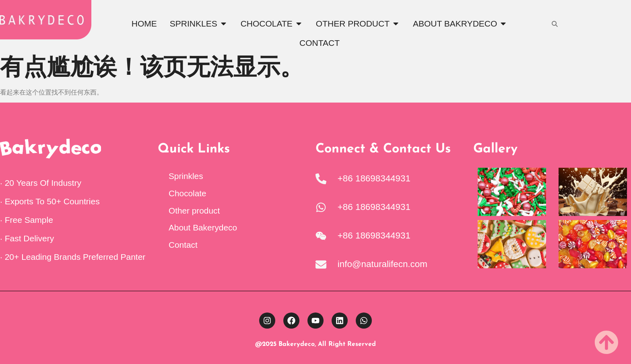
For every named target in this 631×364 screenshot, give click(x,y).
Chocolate (188, 193)
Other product (194, 211)
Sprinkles (186, 176)
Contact (183, 245)
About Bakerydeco (203, 227)
